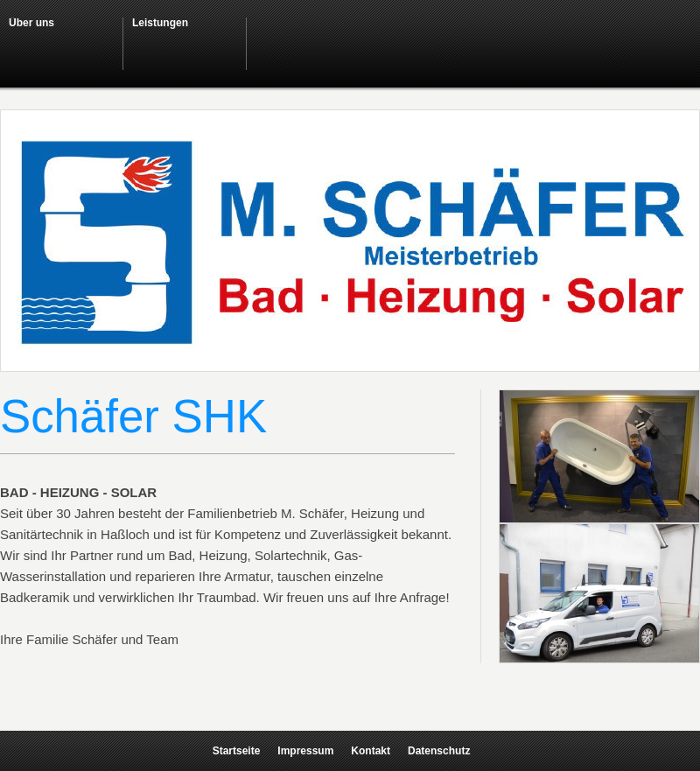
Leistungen (160, 23)
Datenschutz (439, 751)
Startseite (237, 751)
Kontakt (371, 751)
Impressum (305, 751)
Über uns (31, 23)
